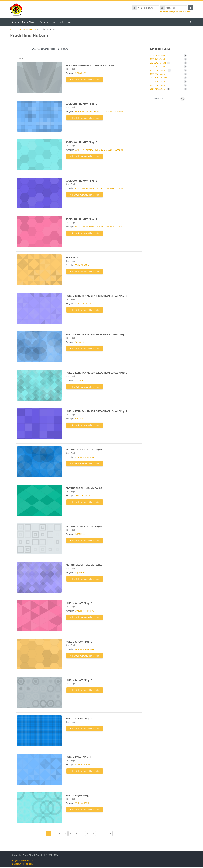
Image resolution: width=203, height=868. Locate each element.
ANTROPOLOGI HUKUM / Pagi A (84, 565)
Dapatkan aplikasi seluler (24, 864)
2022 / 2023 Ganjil (158, 82)
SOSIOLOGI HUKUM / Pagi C (81, 143)
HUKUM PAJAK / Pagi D (79, 757)
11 (105, 833)
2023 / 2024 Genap (28, 30)
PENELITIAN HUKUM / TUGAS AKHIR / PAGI (90, 66)
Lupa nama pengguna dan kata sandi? (175, 12)
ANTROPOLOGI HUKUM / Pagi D (84, 450)
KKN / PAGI (72, 258)
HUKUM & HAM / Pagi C (79, 642)
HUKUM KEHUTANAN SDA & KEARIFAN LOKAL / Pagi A (96, 412)
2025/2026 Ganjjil (158, 60)
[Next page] (110, 834)
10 (100, 833)
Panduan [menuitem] (44, 23)
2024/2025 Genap (160, 63)
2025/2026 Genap (158, 56)
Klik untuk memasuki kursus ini (85, 80)
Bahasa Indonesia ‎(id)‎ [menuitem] (62, 23)
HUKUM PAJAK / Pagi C (78, 796)
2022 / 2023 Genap (159, 78)
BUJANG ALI (80, 535)
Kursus (13, 30)
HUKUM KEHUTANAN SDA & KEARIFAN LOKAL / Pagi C (96, 335)
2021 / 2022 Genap (159, 86)
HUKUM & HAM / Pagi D (79, 604)
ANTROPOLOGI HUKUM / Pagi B (84, 527)
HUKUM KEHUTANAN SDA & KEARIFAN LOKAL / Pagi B (96, 373)
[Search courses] (165, 99)
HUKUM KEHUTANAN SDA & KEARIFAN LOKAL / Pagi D (97, 296)
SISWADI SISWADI (83, 304)
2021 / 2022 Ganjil (160, 89)
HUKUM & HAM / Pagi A (79, 719)
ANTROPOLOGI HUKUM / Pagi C (84, 489)
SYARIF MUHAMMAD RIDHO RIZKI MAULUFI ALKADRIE (99, 112)
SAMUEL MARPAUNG (84, 458)
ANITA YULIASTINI (83, 765)
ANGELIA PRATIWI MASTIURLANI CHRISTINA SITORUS (99, 189)
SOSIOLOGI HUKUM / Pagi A (81, 220)
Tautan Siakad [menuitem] (29, 23)
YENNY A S (80, 342)
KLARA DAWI (80, 73)
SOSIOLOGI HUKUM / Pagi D (81, 104)
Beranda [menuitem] (15, 23)
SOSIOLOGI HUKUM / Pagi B (81, 181)
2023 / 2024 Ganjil (158, 75)
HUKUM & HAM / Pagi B (79, 681)
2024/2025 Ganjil (158, 67)
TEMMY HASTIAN (83, 266)
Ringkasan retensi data (23, 861)
